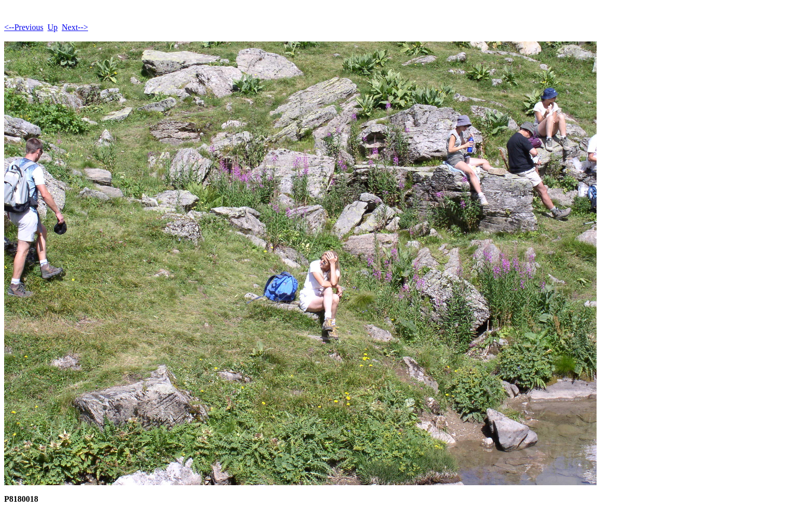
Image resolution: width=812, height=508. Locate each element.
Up (53, 27)
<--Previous (24, 27)
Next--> (75, 27)
